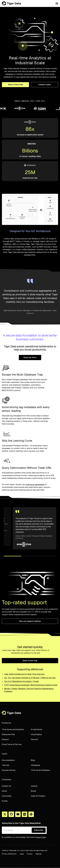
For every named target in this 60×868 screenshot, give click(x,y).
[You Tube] (18, 814)
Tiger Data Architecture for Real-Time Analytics (24, 674)
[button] (12, 556)
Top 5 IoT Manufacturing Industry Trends (21, 681)
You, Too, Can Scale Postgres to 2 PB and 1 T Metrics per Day (30, 678)
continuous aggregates (35, 485)
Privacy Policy (41, 837)
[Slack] (31, 814)
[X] (5, 814)
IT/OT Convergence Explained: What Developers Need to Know (31, 685)
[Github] (11, 814)
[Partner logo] (25, 109)
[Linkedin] (25, 814)
